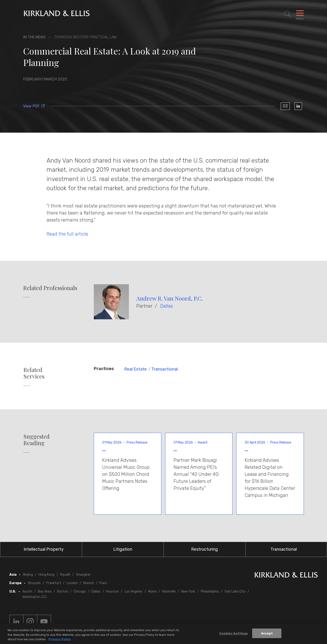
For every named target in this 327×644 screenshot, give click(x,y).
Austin (27, 591)
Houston (112, 591)
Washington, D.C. (35, 597)
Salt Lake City (235, 591)
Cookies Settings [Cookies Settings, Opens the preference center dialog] (234, 633)
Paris (103, 583)
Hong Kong (47, 575)
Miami (152, 591)
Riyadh (65, 575)
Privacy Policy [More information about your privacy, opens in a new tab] (60, 639)
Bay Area (45, 591)
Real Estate (135, 369)
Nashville (169, 591)
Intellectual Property (44, 549)
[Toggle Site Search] (287, 14)
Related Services (34, 373)
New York (188, 591)
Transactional (165, 369)
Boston (63, 591)
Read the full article (67, 234)
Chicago (80, 591)
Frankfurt (54, 583)
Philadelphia (210, 591)
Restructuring (204, 549)
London (72, 583)
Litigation (123, 549)
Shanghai (83, 575)
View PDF (34, 106)
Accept (267, 633)
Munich (89, 583)
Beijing (28, 575)
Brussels (34, 583)
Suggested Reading (36, 440)
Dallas (167, 306)
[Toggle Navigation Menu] (300, 14)
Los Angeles (134, 591)
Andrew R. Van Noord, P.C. (169, 298)
